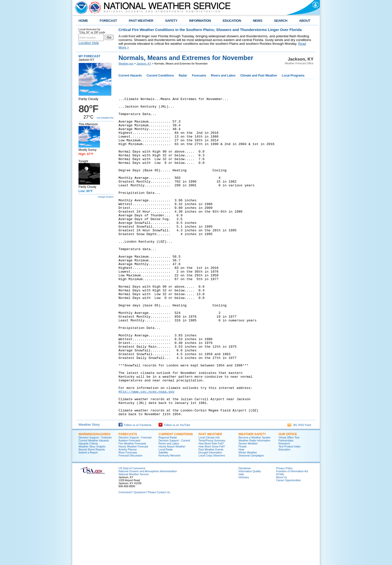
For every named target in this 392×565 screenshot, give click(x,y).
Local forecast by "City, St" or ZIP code (92, 31)
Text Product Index (289, 510)
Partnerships (286, 504)
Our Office (288, 498)
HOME (83, 21)
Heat (241, 513)
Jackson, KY (144, 64)
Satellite (163, 516)
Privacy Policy (284, 532)
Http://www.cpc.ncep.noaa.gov (146, 451)
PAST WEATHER (141, 21)
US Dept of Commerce (132, 532)
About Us (281, 541)
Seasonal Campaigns (251, 519)
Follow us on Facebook (135, 489)
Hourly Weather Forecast (133, 510)
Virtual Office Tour (289, 501)
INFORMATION (200, 21)
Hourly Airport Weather (172, 510)
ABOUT (305, 21)
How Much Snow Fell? (212, 510)
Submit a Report (88, 516)
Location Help (89, 43)
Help (241, 538)
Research (284, 507)
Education (284, 513)
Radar (183, 76)
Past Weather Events (211, 513)
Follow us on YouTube (174, 489)
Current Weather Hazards (94, 504)
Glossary (244, 541)
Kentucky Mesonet (169, 519)
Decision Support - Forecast (135, 501)
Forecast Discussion (130, 519)
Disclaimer (245, 532)
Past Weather (210, 498)
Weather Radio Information (254, 504)
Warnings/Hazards (94, 498)
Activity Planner (128, 513)
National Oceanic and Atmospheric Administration (148, 535)
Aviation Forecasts (129, 504)
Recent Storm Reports (92, 513)
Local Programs (293, 76)
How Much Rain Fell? (211, 507)
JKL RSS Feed (299, 489)
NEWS (257, 21)
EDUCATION (232, 21)
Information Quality (250, 535)
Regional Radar (168, 501)
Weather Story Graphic (92, 510)
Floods (242, 510)
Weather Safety (252, 498)
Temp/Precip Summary (212, 504)
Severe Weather (248, 507)
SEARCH (281, 21)
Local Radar (166, 513)
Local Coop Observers (212, 519)
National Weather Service (134, 538)
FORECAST (108, 21)
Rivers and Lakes (223, 76)
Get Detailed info (105, 118)
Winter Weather (248, 516)
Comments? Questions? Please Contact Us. (144, 556)
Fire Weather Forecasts (132, 507)
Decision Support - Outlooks (95, 501)
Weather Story (89, 488)
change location (106, 197)
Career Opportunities (288, 544)
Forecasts (199, 76)
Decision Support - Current (174, 504)
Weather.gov (126, 64)
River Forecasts (128, 516)
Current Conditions (160, 76)
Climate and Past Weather (259, 76)
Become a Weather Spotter (254, 501)
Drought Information (210, 516)
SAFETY (171, 21)
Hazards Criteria (88, 507)
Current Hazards (130, 76)
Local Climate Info (209, 501)
